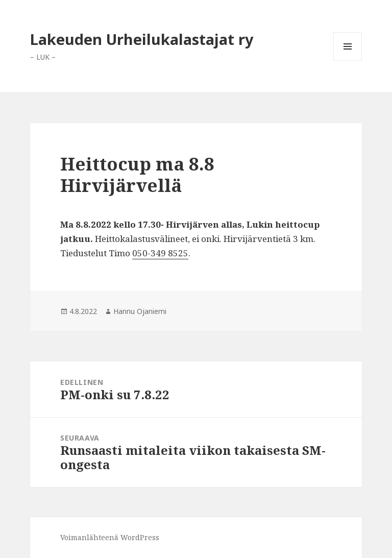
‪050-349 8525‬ (160, 253)
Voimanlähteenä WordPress (110, 537)
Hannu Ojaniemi (140, 311)
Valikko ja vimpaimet (348, 60)
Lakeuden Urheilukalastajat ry (142, 39)
